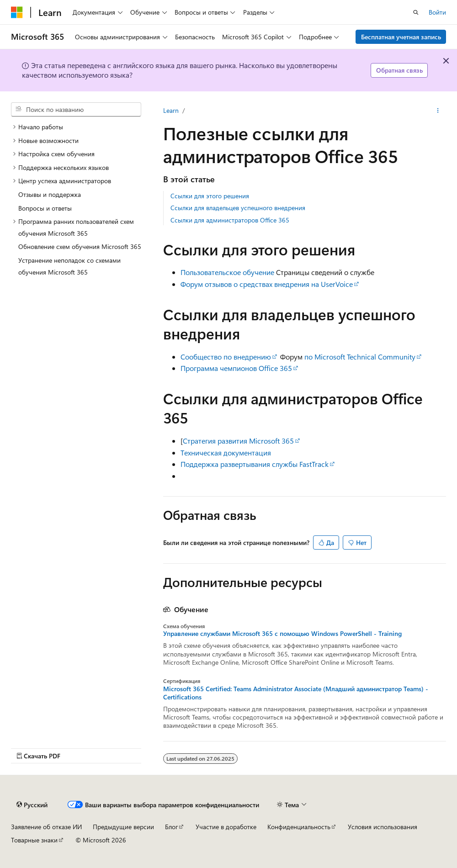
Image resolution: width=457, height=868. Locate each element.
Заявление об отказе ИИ (46, 827)
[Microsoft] (17, 12)
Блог (171, 827)
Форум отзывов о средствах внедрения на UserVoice (267, 284)
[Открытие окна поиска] (416, 12)
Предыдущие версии (123, 827)
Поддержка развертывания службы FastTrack (255, 464)
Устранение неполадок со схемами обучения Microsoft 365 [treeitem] (69, 266)
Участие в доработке (226, 827)
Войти (437, 12)
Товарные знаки (34, 840)
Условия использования (383, 827)
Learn (171, 110)
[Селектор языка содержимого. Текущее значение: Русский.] (32, 804)
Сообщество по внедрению (226, 357)
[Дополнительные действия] (438, 111)
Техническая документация (226, 453)
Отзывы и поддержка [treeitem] (50, 194)
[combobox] (76, 110)
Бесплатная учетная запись (401, 37)
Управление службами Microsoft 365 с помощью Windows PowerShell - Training (282, 634)
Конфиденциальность (299, 827)
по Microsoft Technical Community (360, 357)
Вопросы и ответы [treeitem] (45, 208)
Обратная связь (399, 70)
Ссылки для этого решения (210, 196)
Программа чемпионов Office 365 (236, 368)
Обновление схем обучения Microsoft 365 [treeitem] (80, 246)
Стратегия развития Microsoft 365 (238, 441)
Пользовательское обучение (227, 272)
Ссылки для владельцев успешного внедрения (238, 208)
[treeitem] (76, 127)
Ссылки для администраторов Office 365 (230, 220)
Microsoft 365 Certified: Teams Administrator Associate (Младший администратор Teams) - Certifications (296, 693)
